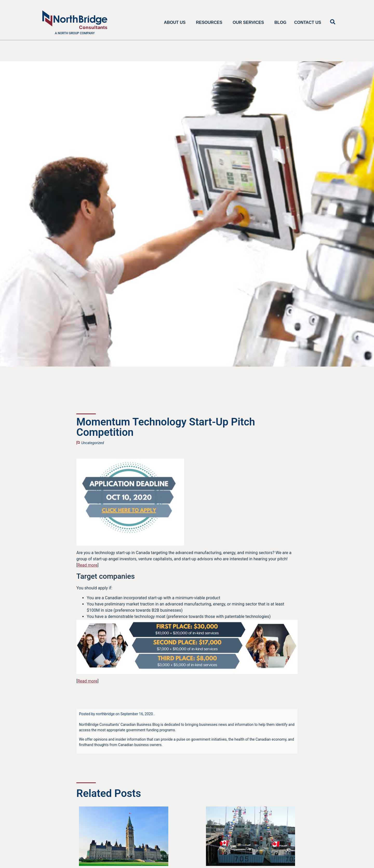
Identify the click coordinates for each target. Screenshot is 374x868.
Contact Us (308, 22)
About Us (176, 23)
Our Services (250, 23)
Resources (210, 23)
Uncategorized (93, 443)
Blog (280, 22)
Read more (87, 565)
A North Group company (75, 33)
